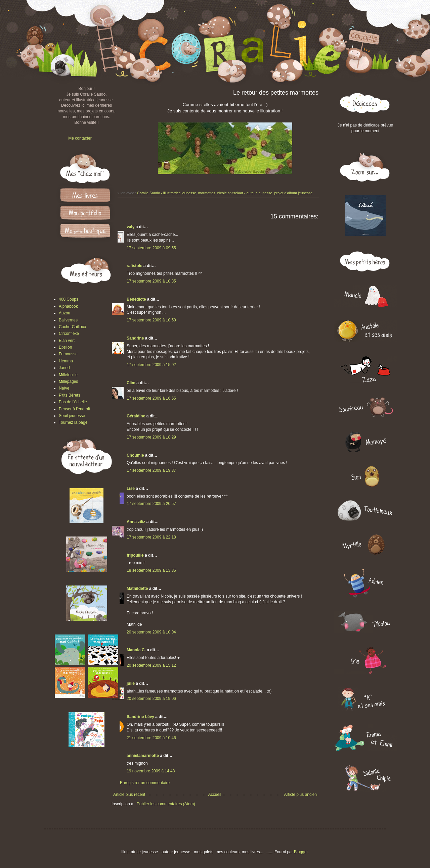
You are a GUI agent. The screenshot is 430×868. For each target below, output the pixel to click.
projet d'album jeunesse (294, 193)
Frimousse (68, 354)
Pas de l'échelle (73, 402)
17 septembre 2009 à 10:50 (151, 320)
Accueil (215, 795)
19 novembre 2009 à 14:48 (151, 771)
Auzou (64, 313)
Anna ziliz (136, 522)
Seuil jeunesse (72, 416)
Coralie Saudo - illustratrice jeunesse (167, 193)
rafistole (135, 266)
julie (131, 683)
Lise (131, 489)
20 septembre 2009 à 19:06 (151, 699)
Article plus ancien (300, 795)
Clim (131, 383)
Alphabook (68, 306)
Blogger (301, 852)
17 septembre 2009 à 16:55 (151, 398)
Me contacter (80, 138)
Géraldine (136, 416)
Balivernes (68, 320)
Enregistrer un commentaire (145, 783)
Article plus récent (129, 795)
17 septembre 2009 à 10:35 (151, 281)
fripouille (135, 555)
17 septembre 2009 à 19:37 (151, 470)
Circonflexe (69, 334)
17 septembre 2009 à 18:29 (151, 437)
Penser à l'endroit (74, 409)
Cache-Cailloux (72, 327)
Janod (64, 368)
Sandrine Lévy (140, 717)
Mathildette (137, 589)
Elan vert (67, 341)
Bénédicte (136, 299)
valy (131, 227)
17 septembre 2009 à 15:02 (151, 365)
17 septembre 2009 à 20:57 (151, 504)
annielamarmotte (143, 756)
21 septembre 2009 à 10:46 (151, 738)
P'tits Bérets (70, 395)
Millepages (68, 381)
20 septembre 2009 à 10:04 (151, 632)
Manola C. (136, 650)
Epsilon (65, 347)
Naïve (64, 388)
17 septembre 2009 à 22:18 (151, 537)
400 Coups (69, 299)
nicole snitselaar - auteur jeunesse (245, 193)
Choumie (135, 455)
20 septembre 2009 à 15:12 (151, 665)
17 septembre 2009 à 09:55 (151, 248)
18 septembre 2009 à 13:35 (151, 570)
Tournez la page (73, 422)
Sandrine (135, 338)
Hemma (66, 361)
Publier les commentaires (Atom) (166, 804)
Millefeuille (68, 375)
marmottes (207, 193)
